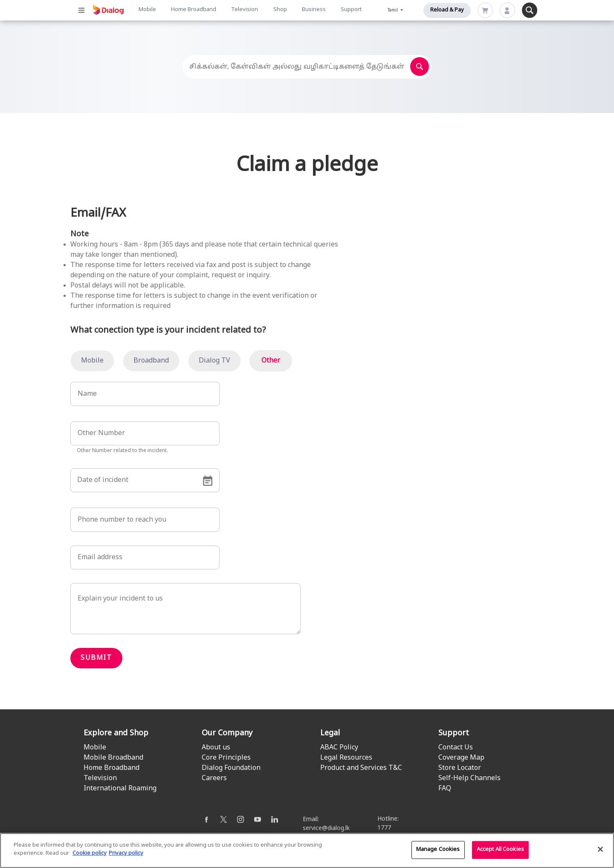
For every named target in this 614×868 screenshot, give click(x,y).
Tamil (393, 10)
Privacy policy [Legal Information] (126, 854)
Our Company (227, 733)
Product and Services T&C (361, 768)
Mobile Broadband (113, 758)
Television (245, 10)
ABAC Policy (339, 748)
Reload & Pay (447, 10)
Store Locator (460, 768)
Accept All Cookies (500, 850)
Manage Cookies (438, 850)
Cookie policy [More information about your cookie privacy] (90, 854)
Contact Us (456, 748)
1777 (384, 828)
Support (351, 10)
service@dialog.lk (326, 829)
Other (271, 361)
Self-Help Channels (469, 778)
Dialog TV (214, 361)
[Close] (600, 850)
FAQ (445, 789)
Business (314, 10)
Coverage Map (461, 758)
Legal (330, 733)
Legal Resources (346, 758)
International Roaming (120, 789)
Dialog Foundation (231, 768)
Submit (96, 658)
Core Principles (226, 758)
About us (216, 748)
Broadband (151, 361)
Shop (280, 10)
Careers (214, 778)
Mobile (147, 10)
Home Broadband (194, 10)
